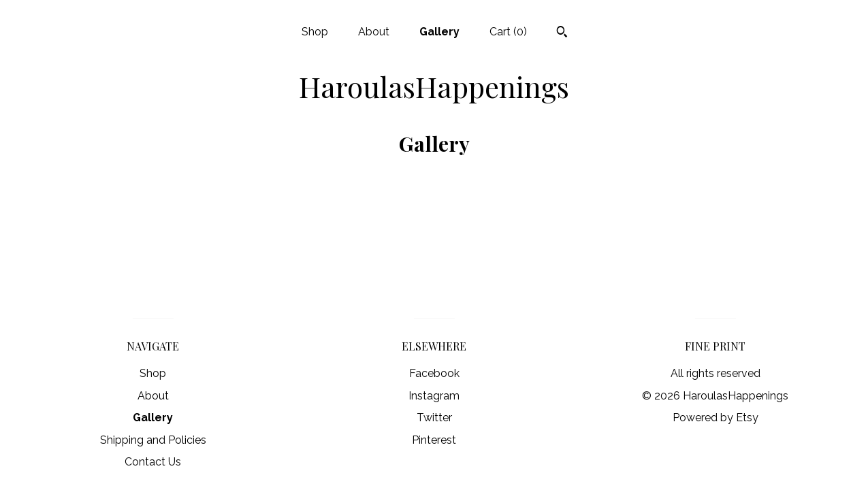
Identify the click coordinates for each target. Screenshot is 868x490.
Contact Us (153, 462)
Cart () (508, 32)
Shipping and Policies (153, 440)
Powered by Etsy (716, 418)
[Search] (562, 33)
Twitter (434, 418)
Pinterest (434, 440)
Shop (315, 32)
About (374, 32)
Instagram (434, 396)
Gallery (439, 32)
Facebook (434, 373)
